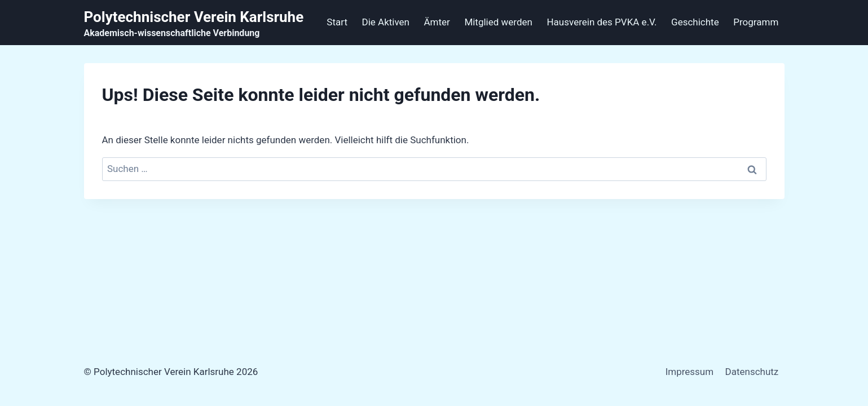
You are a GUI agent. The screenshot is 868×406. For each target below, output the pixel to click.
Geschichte (695, 22)
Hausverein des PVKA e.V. (602, 22)
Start (337, 22)
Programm (756, 22)
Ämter (437, 22)
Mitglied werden (498, 22)
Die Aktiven (386, 22)
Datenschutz (752, 372)
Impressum (690, 372)
